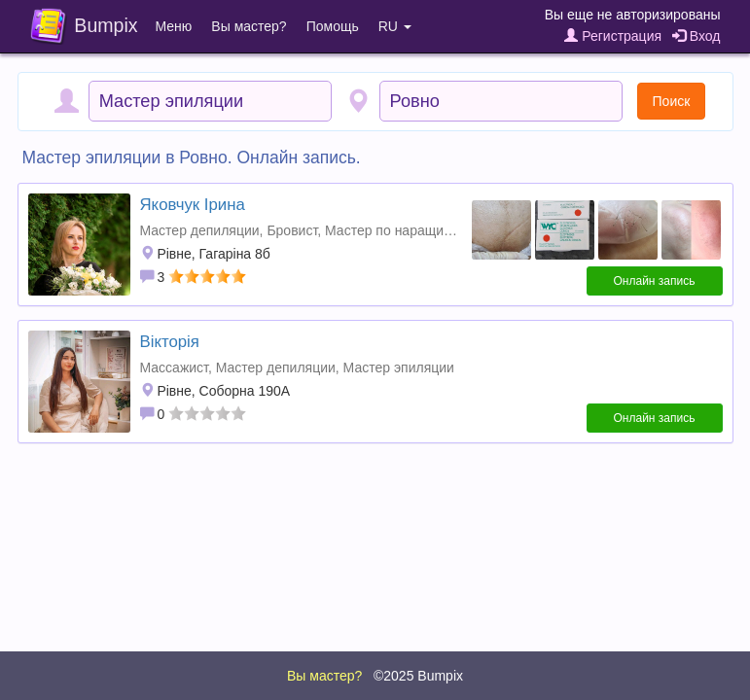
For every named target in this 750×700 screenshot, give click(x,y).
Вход (696, 36)
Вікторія (170, 342)
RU (395, 26)
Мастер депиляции (200, 230)
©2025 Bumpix (418, 676)
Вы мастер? (249, 26)
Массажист (174, 367)
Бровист (292, 230)
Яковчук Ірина (193, 205)
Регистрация (613, 36)
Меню (174, 26)
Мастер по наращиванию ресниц (429, 230)
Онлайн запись (655, 281)
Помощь (333, 26)
